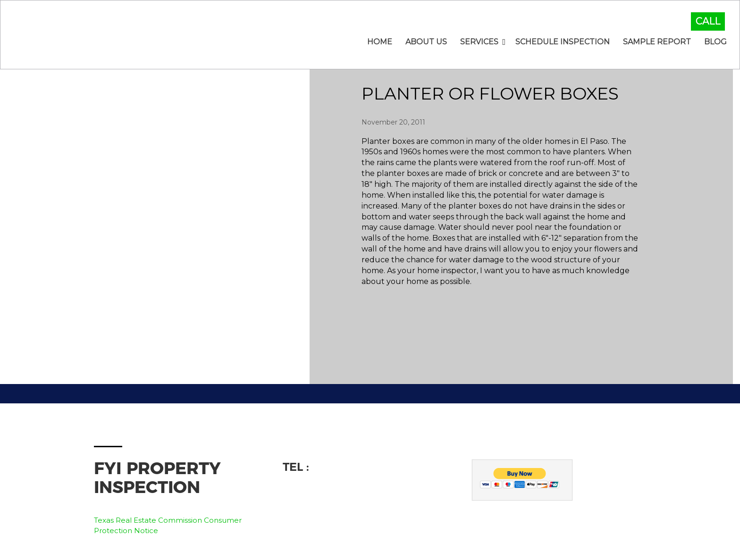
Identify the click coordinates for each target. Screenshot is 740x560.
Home (380, 42)
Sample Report (657, 42)
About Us (426, 42)
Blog (715, 42)
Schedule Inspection (563, 42)
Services (479, 42)
